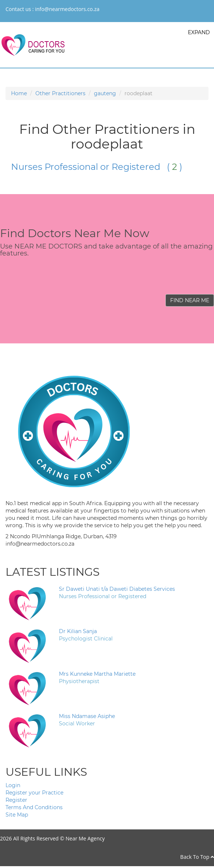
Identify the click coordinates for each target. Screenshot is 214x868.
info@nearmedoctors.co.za (67, 9)
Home (19, 93)
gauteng (105, 93)
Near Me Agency (85, 838)
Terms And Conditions (34, 807)
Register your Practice (34, 793)
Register (16, 800)
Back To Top (197, 857)
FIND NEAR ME (190, 300)
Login (13, 785)
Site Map (17, 815)
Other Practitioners (60, 93)
